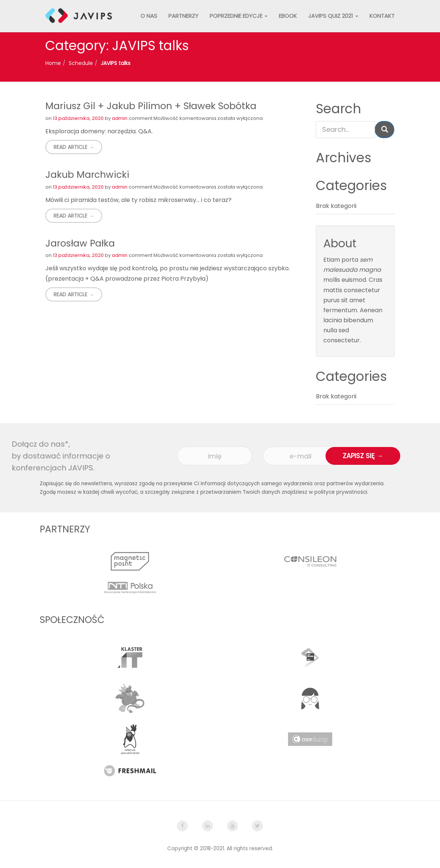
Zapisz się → (363, 456)
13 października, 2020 (78, 118)
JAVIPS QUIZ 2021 (333, 16)
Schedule (81, 63)
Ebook (288, 16)
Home (53, 63)
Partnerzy (183, 16)
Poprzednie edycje (239, 16)
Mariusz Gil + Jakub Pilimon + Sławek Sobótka (151, 106)
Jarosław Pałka (80, 243)
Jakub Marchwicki (87, 175)
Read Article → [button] (74, 147)
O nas (149, 16)
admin (120, 118)
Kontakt (382, 16)
